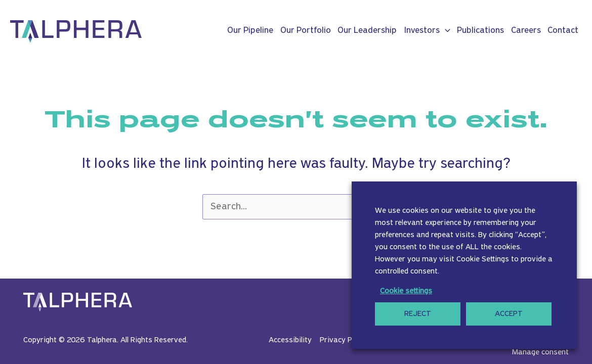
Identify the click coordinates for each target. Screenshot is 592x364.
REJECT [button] (418, 314)
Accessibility (290, 340)
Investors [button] (427, 31)
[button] (445, 31)
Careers (526, 31)
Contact (563, 31)
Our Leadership (367, 31)
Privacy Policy (344, 340)
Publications (480, 31)
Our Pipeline (250, 31)
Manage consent (540, 352)
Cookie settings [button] (406, 291)
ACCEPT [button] (509, 314)
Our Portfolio (306, 31)
